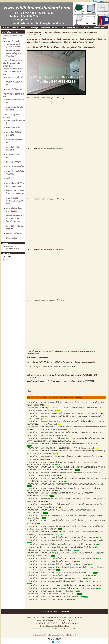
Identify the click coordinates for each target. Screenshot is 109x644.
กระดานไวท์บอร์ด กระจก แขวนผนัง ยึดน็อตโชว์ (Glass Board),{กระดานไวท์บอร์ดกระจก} (62, 537)
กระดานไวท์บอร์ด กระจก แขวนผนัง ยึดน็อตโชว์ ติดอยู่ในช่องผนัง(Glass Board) (58, 564)
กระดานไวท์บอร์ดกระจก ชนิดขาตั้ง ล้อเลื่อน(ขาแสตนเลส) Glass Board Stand (57, 578)
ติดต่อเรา (15, 28)
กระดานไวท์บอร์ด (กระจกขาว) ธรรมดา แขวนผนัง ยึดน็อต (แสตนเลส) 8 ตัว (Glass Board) (62, 588)
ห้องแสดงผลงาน (58, 28)
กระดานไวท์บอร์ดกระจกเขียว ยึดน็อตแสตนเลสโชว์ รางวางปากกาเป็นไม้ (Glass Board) (61, 544)
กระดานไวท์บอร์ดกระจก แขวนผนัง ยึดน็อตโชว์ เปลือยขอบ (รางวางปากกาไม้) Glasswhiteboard (64, 413)
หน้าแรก (6, 28)
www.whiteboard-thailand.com (51, 42)
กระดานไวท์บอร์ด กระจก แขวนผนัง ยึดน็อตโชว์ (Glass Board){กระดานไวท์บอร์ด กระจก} (62, 559)
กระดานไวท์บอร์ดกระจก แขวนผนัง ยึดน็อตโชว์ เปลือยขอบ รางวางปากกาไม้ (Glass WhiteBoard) (64, 444)
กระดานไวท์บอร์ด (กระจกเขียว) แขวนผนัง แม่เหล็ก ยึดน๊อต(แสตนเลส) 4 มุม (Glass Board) (62, 585)
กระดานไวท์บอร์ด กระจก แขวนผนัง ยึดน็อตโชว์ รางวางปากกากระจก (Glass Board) (59, 576)
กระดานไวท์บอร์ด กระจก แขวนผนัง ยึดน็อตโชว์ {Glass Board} (52, 591)
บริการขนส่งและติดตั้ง (97, 28)
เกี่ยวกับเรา (46, 28)
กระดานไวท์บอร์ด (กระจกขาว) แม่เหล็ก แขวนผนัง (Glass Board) (52, 594)
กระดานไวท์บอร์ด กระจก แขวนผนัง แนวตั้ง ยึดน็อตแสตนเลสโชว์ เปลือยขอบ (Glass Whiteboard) (64, 581)
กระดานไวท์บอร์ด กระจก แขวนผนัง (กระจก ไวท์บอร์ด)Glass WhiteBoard (56, 597)
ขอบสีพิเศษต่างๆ (73, 28)
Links (84, 28)
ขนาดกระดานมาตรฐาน (30, 28)
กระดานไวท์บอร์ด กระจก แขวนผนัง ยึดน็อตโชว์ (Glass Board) (51, 561)
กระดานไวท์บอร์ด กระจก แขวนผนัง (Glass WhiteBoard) (49, 600)
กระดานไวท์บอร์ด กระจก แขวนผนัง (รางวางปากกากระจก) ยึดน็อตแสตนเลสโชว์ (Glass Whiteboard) (66, 484)
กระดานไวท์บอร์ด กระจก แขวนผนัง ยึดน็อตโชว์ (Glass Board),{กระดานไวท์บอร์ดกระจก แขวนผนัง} (66, 540)
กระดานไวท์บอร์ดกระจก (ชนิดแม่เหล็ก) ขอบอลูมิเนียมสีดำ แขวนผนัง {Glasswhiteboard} (62, 448)
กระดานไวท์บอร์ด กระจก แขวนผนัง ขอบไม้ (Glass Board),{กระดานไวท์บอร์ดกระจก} (60, 573)
